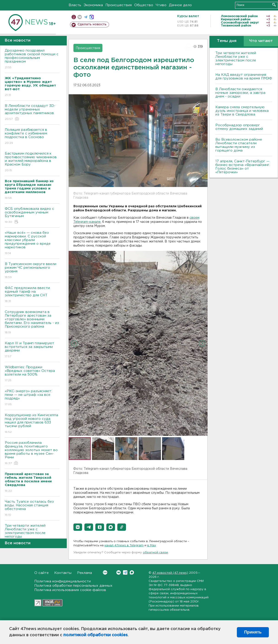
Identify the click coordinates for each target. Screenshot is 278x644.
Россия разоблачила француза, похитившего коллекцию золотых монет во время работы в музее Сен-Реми (32, 453)
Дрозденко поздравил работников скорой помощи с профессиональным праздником (32, 59)
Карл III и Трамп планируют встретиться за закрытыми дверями (32, 350)
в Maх (152, 545)
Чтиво (161, 5)
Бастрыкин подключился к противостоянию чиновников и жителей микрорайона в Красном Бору (32, 162)
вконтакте (80, 17)
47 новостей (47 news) (170, 573)
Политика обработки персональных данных (73, 586)
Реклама (84, 573)
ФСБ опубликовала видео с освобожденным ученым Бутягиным (32, 216)
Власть (75, 5)
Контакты (63, 573)
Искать (274, 5)
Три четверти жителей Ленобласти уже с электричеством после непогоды (32, 534)
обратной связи (155, 553)
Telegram (125, 572)
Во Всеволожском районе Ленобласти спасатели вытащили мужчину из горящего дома (239, 145)
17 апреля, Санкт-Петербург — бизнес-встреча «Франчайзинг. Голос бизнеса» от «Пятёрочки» (243, 167)
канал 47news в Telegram (124, 545)
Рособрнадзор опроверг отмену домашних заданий (239, 127)
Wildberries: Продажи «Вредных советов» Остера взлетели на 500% (32, 374)
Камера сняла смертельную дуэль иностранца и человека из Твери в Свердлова (242, 111)
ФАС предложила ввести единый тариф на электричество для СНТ (32, 295)
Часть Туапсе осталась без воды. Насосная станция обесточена (32, 509)
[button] (78, 527)
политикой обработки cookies (95, 635)
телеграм (86, 17)
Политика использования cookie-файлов (70, 590)
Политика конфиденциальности (63, 581)
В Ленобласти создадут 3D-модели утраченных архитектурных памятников (32, 113)
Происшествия (119, 5)
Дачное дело (180, 5)
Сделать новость (92, 24)
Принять (253, 632)
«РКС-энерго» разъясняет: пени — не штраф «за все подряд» (32, 398)
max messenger (92, 17)
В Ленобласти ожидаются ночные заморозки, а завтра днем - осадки (240, 93)
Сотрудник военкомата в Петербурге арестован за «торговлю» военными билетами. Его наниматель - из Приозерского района (32, 322)
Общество (144, 5)
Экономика (93, 5)
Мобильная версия (74, 17)
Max (132, 572)
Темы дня (227, 41)
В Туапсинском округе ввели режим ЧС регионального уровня (32, 271)
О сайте (41, 573)
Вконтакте (105, 572)
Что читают (261, 41)
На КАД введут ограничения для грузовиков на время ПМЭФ (244, 77)
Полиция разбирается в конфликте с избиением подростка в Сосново (32, 137)
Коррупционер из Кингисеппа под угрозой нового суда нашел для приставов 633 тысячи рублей (32, 424)
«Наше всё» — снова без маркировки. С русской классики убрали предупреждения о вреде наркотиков (32, 243)
